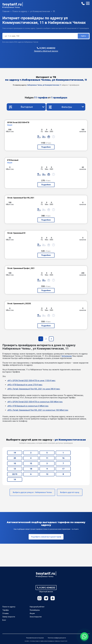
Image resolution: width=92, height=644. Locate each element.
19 (15, 453)
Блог (4, 620)
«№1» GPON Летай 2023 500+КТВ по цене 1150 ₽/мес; (31, 381)
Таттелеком (66, 356)
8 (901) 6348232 (47, 48)
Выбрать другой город (70, 492)
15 (31, 463)
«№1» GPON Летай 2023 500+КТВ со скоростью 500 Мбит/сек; (35, 402)
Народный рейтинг (37, 607)
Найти (83, 36)
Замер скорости (9, 617)
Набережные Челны (12, 7)
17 (63, 469)
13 (15, 469)
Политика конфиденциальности (57, 638)
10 (15, 463)
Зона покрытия (36, 617)
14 (15, 480)
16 (63, 458)
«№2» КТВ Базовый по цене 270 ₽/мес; (25, 385)
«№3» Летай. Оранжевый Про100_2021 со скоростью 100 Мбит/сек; (38, 410)
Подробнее (46, 147)
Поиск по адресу (9, 607)
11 (47, 458)
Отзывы (6, 613)
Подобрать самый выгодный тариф (46, 537)
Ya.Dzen (53, 598)
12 (47, 474)
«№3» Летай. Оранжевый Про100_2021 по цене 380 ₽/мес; (34, 389)
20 (15, 458)
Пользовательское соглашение (35, 638)
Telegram (46, 598)
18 (31, 469)
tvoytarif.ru (12, 4)
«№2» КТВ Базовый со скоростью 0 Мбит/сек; (28, 406)
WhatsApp (39, 598)
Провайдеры (35, 610)
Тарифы (6, 610)
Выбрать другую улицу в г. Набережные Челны (32, 492)
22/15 (15, 474)
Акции (32, 613)
